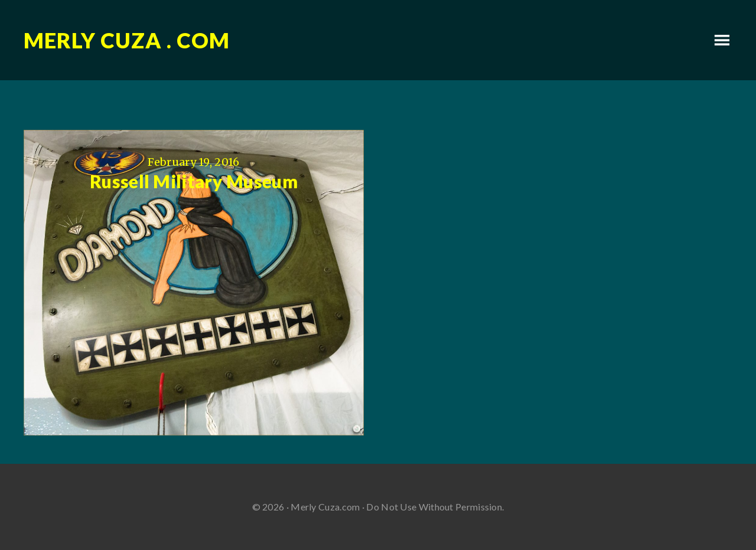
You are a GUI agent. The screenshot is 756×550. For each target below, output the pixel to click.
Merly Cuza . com (127, 40)
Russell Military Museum (194, 181)
